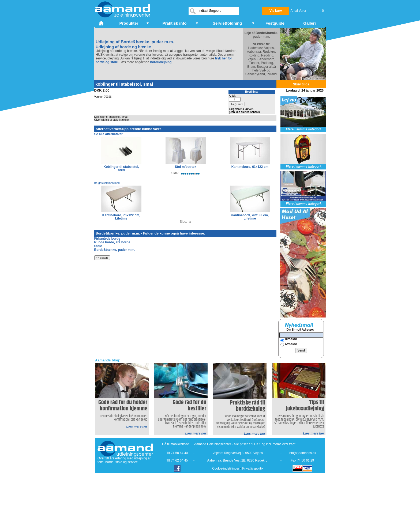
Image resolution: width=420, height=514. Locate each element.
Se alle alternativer (108, 134)
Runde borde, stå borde (112, 242)
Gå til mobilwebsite (176, 444)
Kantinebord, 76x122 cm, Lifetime (121, 217)
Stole (98, 246)
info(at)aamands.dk (303, 453)
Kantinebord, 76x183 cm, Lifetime (250, 217)
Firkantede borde (107, 239)
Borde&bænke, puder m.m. (115, 250)
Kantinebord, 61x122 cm (250, 167)
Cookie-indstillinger (226, 468)
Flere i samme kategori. (304, 129)
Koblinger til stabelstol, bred (121, 168)
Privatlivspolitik (253, 468)
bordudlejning (161, 62)
